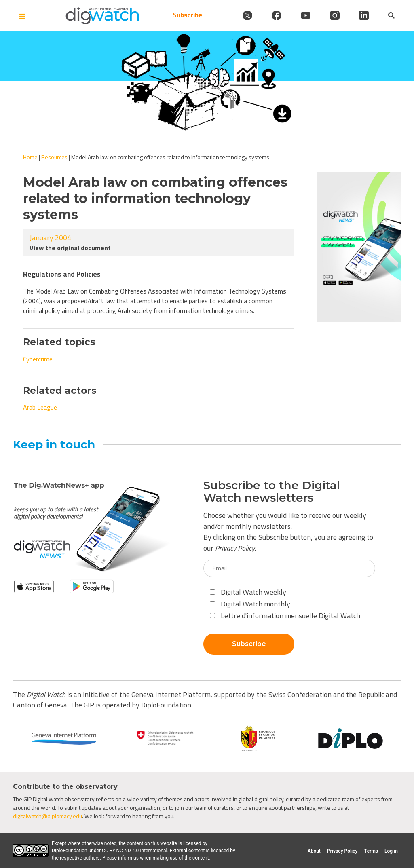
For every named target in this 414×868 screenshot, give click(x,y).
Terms (371, 851)
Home (30, 157)
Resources (54, 157)
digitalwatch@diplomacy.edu (48, 816)
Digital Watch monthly (250, 604)
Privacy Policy (235, 548)
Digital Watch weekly (248, 592)
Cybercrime (38, 359)
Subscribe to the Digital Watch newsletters (272, 492)
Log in (391, 851)
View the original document (70, 248)
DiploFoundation (70, 851)
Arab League (40, 407)
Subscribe (187, 15)
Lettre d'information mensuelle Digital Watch (285, 616)
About (314, 851)
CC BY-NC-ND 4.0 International (134, 851)
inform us (128, 858)
